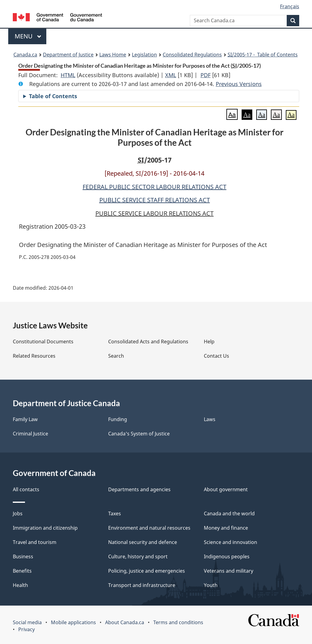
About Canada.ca (125, 622)
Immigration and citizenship (45, 528)
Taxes (115, 513)
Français (290, 6)
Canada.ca (25, 55)
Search (116, 356)
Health (20, 585)
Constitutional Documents (43, 342)
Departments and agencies (139, 489)
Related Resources (34, 356)
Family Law (25, 419)
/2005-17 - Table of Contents (263, 55)
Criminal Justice (30, 434)
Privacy (27, 629)
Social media (27, 622)
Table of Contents (53, 96)
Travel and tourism (35, 542)
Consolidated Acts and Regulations (148, 342)
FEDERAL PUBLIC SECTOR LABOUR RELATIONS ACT (154, 187)
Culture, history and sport (138, 556)
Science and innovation (230, 542)
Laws (210, 419)
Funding (118, 419)
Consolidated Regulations (192, 55)
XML (171, 75)
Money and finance (226, 528)
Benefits (22, 571)
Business (23, 556)
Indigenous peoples (227, 556)
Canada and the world (229, 513)
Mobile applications (73, 622)
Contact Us (216, 356)
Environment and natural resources (149, 528)
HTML (68, 75)
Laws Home (113, 55)
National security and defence (143, 542)
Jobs (18, 513)
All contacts (26, 489)
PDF (206, 75)
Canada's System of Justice (139, 434)
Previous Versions (239, 84)
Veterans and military (229, 571)
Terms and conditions (178, 622)
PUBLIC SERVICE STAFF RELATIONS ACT (155, 200)
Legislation (144, 55)
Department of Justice (68, 55)
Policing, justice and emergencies (147, 571)
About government (226, 489)
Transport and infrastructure (142, 585)
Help (209, 342)
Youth (211, 585)
